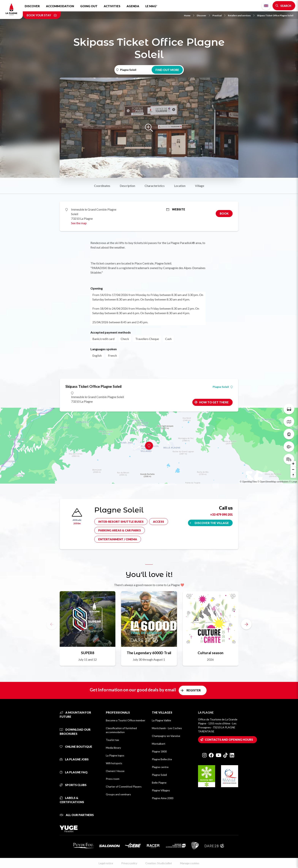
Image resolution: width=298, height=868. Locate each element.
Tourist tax (112, 740)
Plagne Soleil (223, 387)
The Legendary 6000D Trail (149, 653)
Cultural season (210, 653)
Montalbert (159, 744)
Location (180, 186)
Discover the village (212, 523)
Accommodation (60, 6)
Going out (89, 6)
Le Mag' (151, 6)
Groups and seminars (118, 794)
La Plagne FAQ (74, 772)
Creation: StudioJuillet (159, 863)
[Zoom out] (293, 469)
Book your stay (42, 15)
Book (224, 213)
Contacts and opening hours (229, 740)
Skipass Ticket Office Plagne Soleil (275, 15)
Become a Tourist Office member (126, 720)
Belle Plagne (159, 783)
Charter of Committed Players (124, 787)
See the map (79, 223)
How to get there (214, 402)
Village (200, 186)
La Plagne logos (115, 755)
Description (127, 186)
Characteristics (155, 186)
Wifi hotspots (114, 763)
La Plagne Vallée (161, 720)
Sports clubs (73, 785)
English (266, 6)
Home (189, 15)
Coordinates (102, 186)
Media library (113, 748)
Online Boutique (76, 747)
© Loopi (293, 482)
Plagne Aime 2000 (163, 798)
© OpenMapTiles (248, 482)
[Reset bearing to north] (293, 475)
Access (159, 522)
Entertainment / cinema (118, 539)
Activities (112, 6)
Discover (32, 6)
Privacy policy (129, 863)
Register (194, 690)
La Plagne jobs (74, 759)
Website (176, 209)
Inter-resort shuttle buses (121, 522)
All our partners (77, 815)
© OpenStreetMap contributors (273, 482)
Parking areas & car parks (120, 530)
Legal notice (106, 863)
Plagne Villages (161, 790)
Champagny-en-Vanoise (166, 736)
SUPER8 (88, 653)
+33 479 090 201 (221, 514)
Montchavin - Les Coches (167, 728)
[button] (246, 624)
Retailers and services (241, 15)
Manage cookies (190, 863)
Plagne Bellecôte (162, 759)
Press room (113, 779)
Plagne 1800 (159, 751)
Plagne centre (160, 767)
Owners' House (115, 771)
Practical (219, 15)
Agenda (133, 6)
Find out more (167, 70)
